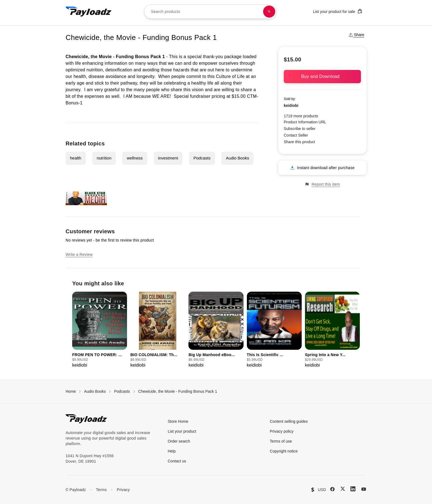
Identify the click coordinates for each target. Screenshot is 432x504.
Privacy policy (282, 431)
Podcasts (202, 158)
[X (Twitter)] (343, 489)
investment (168, 158)
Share (356, 35)
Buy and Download (322, 76)
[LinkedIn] (353, 489)
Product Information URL (305, 122)
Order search (179, 441)
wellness (135, 158)
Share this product (299, 142)
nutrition (104, 158)
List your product (182, 431)
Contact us (177, 461)
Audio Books (237, 158)
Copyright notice (284, 451)
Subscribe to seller (300, 129)
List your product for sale (338, 11)
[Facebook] (332, 489)
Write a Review (79, 254)
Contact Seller (296, 135)
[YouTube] (364, 489)
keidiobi (291, 105)
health (76, 158)
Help (172, 451)
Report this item (322, 184)
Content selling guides (289, 421)
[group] (100, 330)
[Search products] (269, 12)
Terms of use (281, 441)
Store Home (178, 421)
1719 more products (301, 116)
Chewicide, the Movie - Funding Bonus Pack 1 (178, 391)
